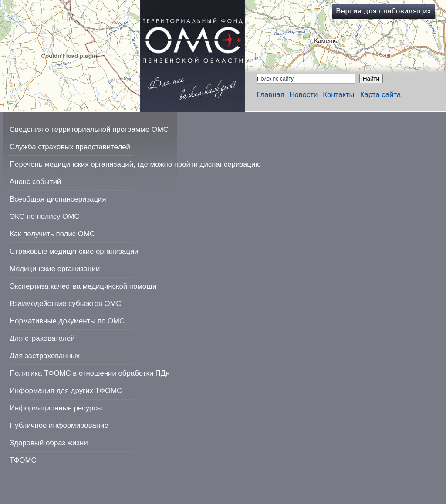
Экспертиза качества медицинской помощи (83, 286)
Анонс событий (35, 182)
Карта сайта (381, 95)
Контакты (338, 95)
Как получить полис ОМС (52, 234)
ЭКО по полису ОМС (44, 217)
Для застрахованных (45, 356)
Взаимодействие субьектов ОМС (66, 304)
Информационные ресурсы (56, 408)
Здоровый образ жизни (49, 443)
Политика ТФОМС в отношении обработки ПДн (90, 373)
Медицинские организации (55, 269)
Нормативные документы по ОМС (67, 321)
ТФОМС (23, 460)
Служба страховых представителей (70, 147)
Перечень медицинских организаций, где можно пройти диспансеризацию (135, 164)
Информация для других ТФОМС (66, 391)
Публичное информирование (59, 425)
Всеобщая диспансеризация (58, 199)
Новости (303, 95)
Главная (270, 95)
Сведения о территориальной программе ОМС (89, 129)
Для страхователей (42, 338)
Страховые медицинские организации (74, 251)
